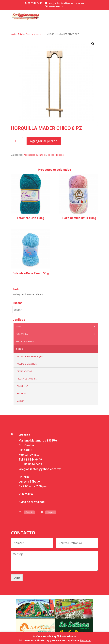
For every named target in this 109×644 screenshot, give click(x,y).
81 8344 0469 (33, 464)
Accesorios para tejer (36, 34)
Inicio (13, 34)
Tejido (21, 34)
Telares (60, 155)
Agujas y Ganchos (27, 364)
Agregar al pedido (44, 141)
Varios (21, 401)
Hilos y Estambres (27, 379)
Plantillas (23, 386)
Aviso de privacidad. (32, 502)
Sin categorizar (25, 341)
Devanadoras (24, 371)
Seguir (29, 512)
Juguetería (56, 334)
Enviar (17, 578)
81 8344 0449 (33, 459)
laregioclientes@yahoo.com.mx (40, 469)
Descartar (85, 640)
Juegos (56, 327)
